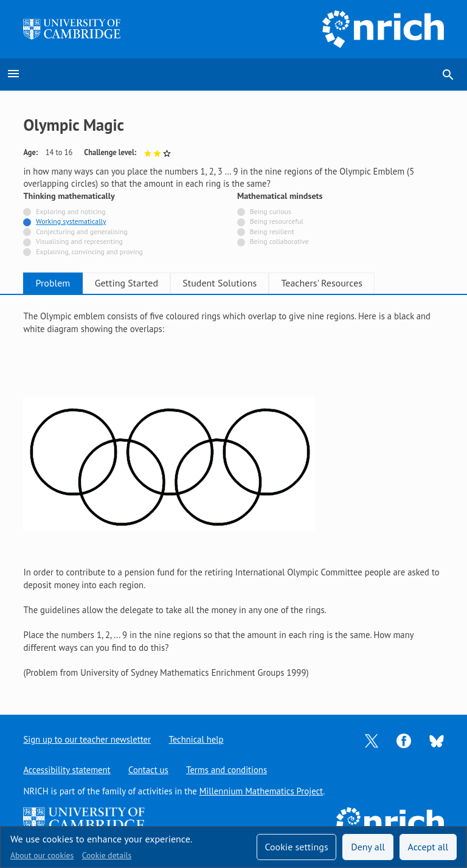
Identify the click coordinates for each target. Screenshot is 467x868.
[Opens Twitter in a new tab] (372, 740)
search (448, 75)
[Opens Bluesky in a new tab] (437, 740)
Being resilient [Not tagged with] (272, 231)
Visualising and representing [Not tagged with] (79, 241)
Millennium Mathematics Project (261, 791)
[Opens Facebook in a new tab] (404, 740)
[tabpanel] (233, 495)
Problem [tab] (58, 283)
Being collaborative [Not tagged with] (279, 241)
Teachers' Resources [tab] (356, 283)
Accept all (428, 847)
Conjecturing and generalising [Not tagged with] (81, 231)
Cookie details (107, 855)
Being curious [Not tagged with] (271, 211)
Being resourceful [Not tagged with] (277, 221)
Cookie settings (296, 847)
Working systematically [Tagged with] (71, 221)
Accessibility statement (67, 770)
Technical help (196, 739)
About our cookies (42, 855)
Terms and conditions (227, 770)
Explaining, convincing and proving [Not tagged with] (89, 252)
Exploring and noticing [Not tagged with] (71, 211)
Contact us (148, 770)
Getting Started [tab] (141, 283)
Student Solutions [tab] (244, 283)
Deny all (368, 847)
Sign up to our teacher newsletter (87, 739)
